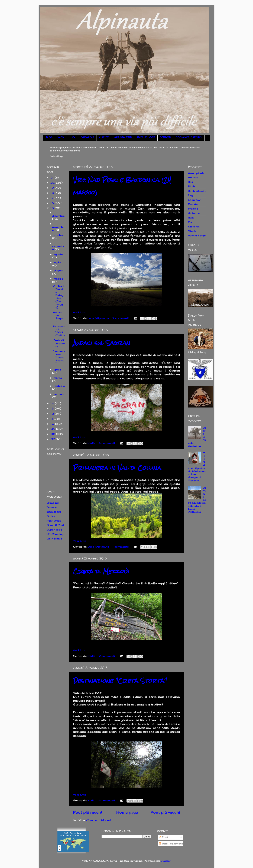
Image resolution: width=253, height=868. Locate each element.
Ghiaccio (194, 213)
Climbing (53, 503)
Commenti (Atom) (98, 820)
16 (53, 203)
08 (53, 434)
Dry (190, 195)
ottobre (59, 235)
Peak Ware (54, 521)
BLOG (49, 138)
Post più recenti (88, 812)
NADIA (61, 138)
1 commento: (121, 547)
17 (52, 198)
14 (53, 403)
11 (52, 419)
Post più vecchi (165, 812)
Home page (127, 812)
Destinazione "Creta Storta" (120, 681)
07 (53, 439)
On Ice (51, 516)
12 (53, 414)
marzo (58, 378)
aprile (57, 370)
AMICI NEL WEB (146, 138)
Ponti (192, 222)
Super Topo (54, 530)
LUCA (73, 138)
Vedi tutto (80, 312)
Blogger (166, 861)
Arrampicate (196, 173)
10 (53, 424)
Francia (193, 209)
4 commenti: (107, 443)
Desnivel (52, 507)
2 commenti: (121, 318)
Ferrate (193, 204)
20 (53, 183)
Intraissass (54, 512)
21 (53, 178)
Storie (192, 231)
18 (53, 193)
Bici (190, 182)
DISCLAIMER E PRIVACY (189, 138)
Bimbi (192, 186)
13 (53, 408)
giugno (58, 270)
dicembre (58, 216)
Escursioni (195, 200)
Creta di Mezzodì (101, 571)
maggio (58, 279)
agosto (58, 254)
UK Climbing (55, 534)
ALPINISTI (104, 138)
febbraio (59, 386)
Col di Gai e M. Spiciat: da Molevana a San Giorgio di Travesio (197, 467)
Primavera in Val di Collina (117, 468)
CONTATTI (165, 138)
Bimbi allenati (197, 191)
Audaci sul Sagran (102, 343)
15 (53, 208)
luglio (57, 262)
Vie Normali (54, 539)
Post (163, 837)
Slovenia (194, 226)
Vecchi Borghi (197, 235)
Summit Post (55, 525)
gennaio (59, 394)
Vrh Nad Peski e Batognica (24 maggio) (58, 297)
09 (53, 429)
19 (53, 188)
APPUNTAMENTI (123, 138)
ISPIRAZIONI (87, 138)
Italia (191, 218)
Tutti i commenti (171, 844)
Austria (193, 177)
